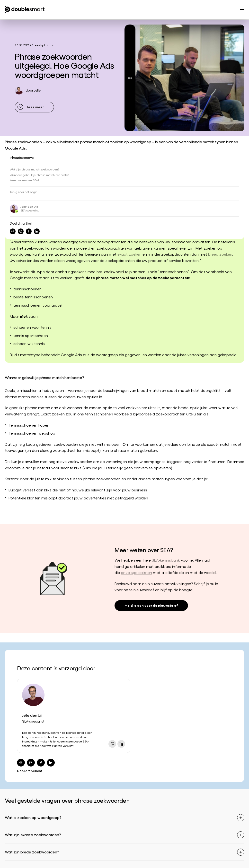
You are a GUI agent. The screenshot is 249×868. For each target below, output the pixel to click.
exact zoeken (129, 254)
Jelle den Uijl (29, 206)
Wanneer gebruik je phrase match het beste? (39, 175)
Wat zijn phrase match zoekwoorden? (34, 169)
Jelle (37, 90)
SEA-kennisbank (166, 560)
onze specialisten (136, 572)
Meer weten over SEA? (24, 180)
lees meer (36, 107)
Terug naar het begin (24, 192)
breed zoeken (220, 254)
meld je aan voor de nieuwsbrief (151, 605)
